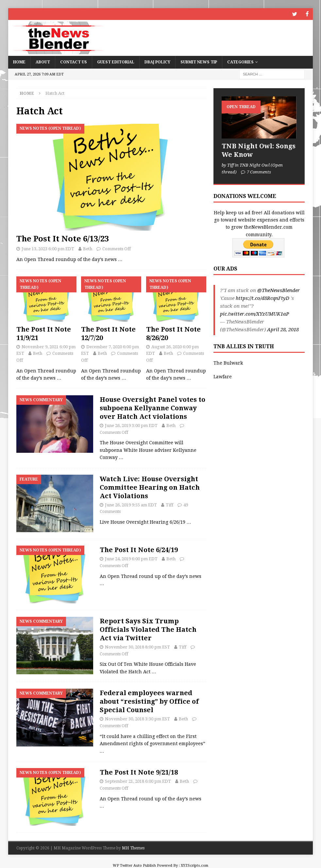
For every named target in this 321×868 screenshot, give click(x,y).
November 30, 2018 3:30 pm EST (137, 719)
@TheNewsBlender (279, 290)
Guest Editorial (116, 62)
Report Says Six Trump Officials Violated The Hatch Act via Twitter (148, 629)
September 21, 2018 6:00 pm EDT (138, 781)
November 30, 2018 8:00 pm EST (137, 647)
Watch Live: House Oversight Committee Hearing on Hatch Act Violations (150, 487)
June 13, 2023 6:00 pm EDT (48, 248)
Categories (240, 62)
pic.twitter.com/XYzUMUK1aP (254, 314)
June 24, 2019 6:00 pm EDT (131, 558)
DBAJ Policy (157, 62)
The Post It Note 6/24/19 (139, 549)
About (43, 62)
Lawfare (223, 376)
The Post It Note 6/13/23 (63, 238)
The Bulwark (228, 363)
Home (19, 62)
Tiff (169, 505)
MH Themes (133, 848)
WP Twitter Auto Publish (134, 865)
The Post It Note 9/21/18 (139, 772)
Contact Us (74, 62)
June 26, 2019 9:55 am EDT (131, 505)
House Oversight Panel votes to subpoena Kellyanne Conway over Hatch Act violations (152, 408)
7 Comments (259, 172)
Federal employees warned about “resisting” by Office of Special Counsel (149, 701)
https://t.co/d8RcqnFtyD (262, 298)
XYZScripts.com (194, 865)
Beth (88, 248)
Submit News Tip (199, 62)
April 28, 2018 (283, 329)
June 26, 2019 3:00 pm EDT (131, 425)
